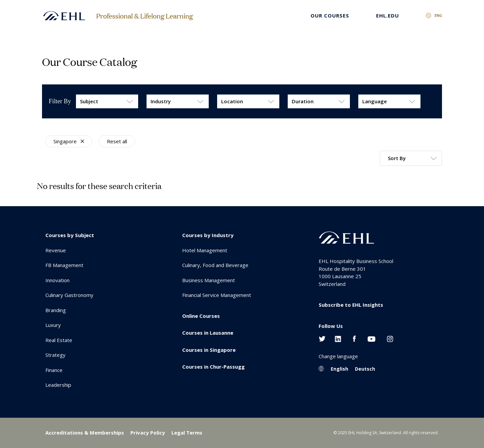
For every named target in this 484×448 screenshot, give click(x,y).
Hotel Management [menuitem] (205, 250)
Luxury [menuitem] (53, 325)
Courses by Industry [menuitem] (208, 235)
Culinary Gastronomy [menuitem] (69, 295)
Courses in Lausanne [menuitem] (208, 333)
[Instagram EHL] (390, 338)
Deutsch (365, 369)
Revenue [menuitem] (56, 250)
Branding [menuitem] (56, 310)
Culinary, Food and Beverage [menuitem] (215, 265)
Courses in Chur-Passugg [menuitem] (213, 367)
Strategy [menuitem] (55, 355)
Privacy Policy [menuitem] (148, 433)
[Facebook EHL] (354, 338)
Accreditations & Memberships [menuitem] (85, 433)
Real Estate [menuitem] (59, 340)
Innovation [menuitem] (57, 280)
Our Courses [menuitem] (330, 15)
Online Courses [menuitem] (201, 316)
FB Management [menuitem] (64, 265)
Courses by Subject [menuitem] (70, 235)
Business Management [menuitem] (209, 280)
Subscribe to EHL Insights (351, 305)
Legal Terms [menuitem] (187, 433)
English (339, 369)
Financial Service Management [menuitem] (217, 295)
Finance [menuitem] (54, 370)
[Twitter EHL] (322, 338)
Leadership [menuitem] (58, 385)
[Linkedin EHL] (338, 338)
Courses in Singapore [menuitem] (209, 350)
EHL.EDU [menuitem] (388, 15)
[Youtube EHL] (371, 338)
